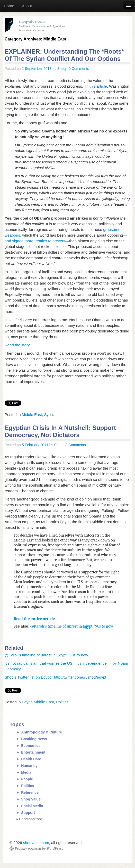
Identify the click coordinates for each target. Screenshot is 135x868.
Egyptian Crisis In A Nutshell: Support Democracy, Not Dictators (60, 431)
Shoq (62, 69)
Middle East (32, 415)
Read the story (17, 345)
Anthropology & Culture (42, 732)
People (27, 779)
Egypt (27, 702)
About (27, 6)
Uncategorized (31, 819)
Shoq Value (31, 799)
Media (26, 772)
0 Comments (79, 69)
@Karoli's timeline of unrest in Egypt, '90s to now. (72, 626)
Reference (30, 792)
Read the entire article (34, 619)
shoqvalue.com (36, 843)
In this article (96, 86)
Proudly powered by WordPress (39, 848)
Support (28, 813)
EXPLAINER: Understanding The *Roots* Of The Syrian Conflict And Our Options (64, 55)
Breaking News (34, 739)
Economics (31, 746)
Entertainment (33, 752)
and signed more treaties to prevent (35, 241)
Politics (62, 702)
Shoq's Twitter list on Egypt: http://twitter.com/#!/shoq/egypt (55, 677)
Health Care (31, 759)
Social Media (32, 806)
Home (9, 6)
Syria (48, 415)
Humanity (29, 766)
